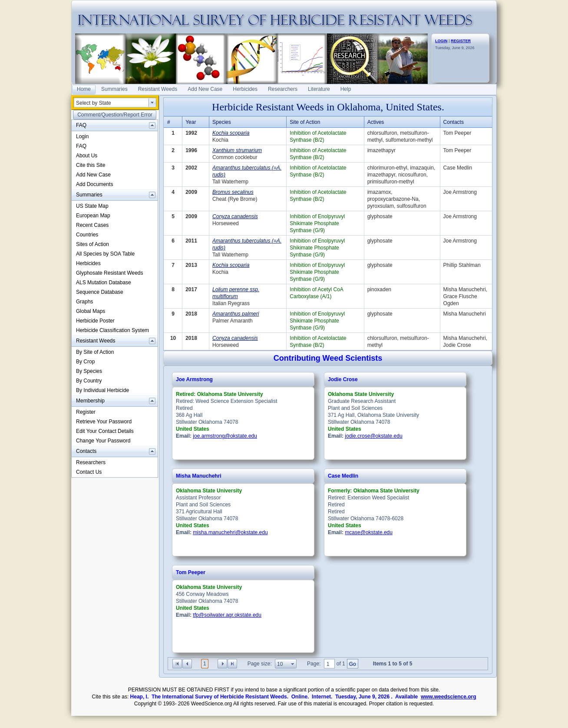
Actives (376, 122)
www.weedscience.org (449, 697)
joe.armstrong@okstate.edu (225, 436)
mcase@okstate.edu (369, 532)
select (152, 103)
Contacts (454, 122)
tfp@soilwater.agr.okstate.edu (227, 615)
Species (222, 122)
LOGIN (441, 41)
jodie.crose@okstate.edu (373, 436)
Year (191, 122)
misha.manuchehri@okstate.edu (230, 532)
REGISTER (461, 41)
